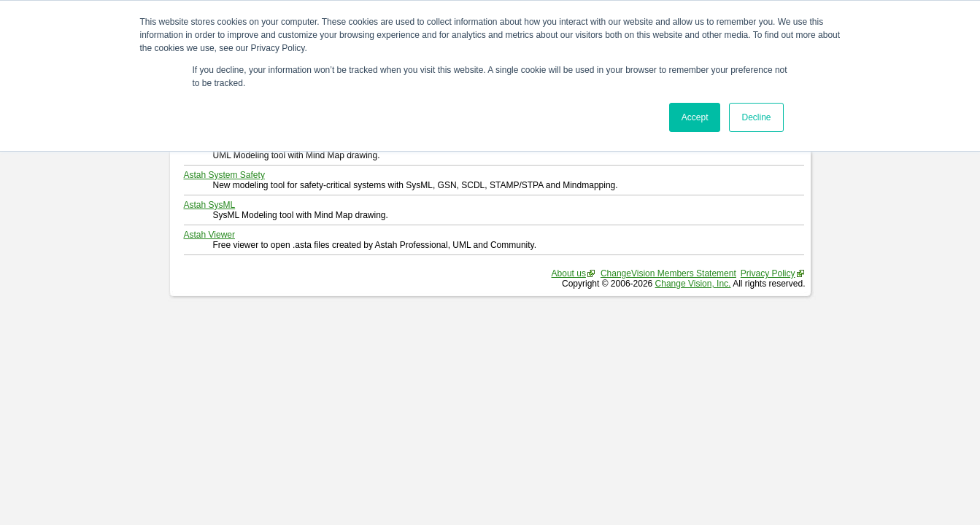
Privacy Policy (768, 273)
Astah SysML (210, 205)
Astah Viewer (209, 235)
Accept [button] (695, 117)
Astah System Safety (224, 175)
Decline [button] (756, 117)
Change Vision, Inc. (693, 284)
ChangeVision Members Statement (668, 273)
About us (569, 273)
